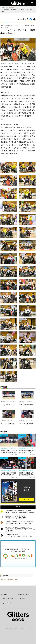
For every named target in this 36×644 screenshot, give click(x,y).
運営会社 (23, 599)
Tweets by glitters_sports (9, 580)
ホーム (4, 8)
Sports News (11, 8)
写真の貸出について (9, 599)
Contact (5, 594)
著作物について (25, 594)
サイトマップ (7, 603)
